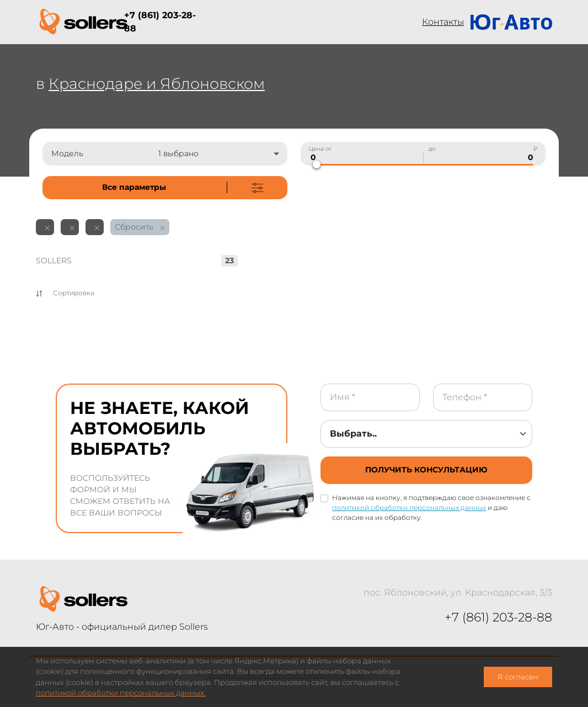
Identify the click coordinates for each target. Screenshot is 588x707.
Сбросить (140, 227)
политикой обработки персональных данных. (121, 693)
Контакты (443, 22)
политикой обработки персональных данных (409, 507)
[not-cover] (165, 188)
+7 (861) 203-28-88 (160, 22)
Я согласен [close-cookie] (518, 677)
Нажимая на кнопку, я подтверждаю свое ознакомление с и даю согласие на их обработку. (431, 507)
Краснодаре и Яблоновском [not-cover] (157, 84)
